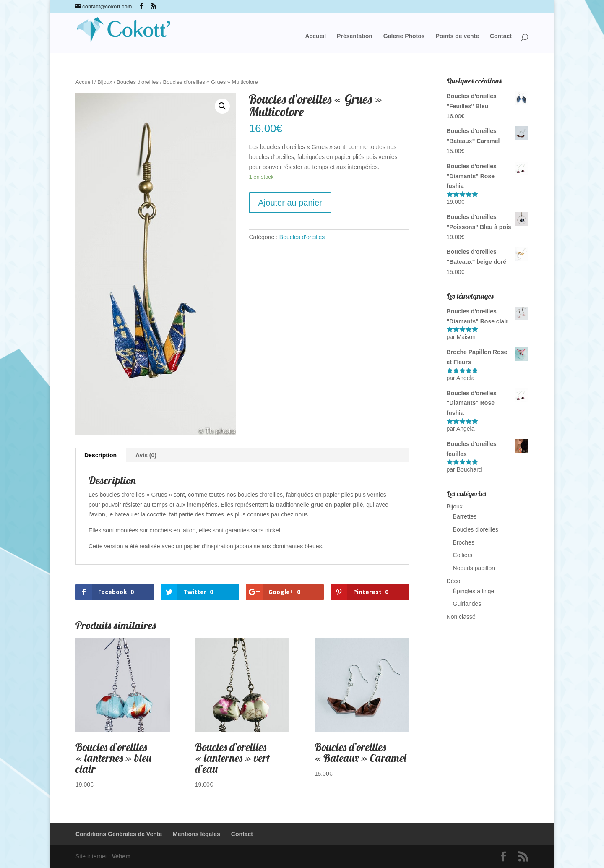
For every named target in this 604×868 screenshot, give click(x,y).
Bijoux (105, 82)
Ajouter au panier (290, 203)
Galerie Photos (404, 36)
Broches (464, 542)
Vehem (121, 856)
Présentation (355, 36)
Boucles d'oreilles (138, 82)
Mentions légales (197, 834)
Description (100, 455)
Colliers (463, 555)
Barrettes (465, 516)
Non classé (461, 617)
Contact (501, 36)
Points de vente (457, 36)
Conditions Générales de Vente (119, 834)
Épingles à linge (474, 591)
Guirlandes (467, 604)
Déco (454, 581)
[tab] (101, 455)
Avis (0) (146, 455)
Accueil (315, 36)
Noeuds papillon (474, 568)
